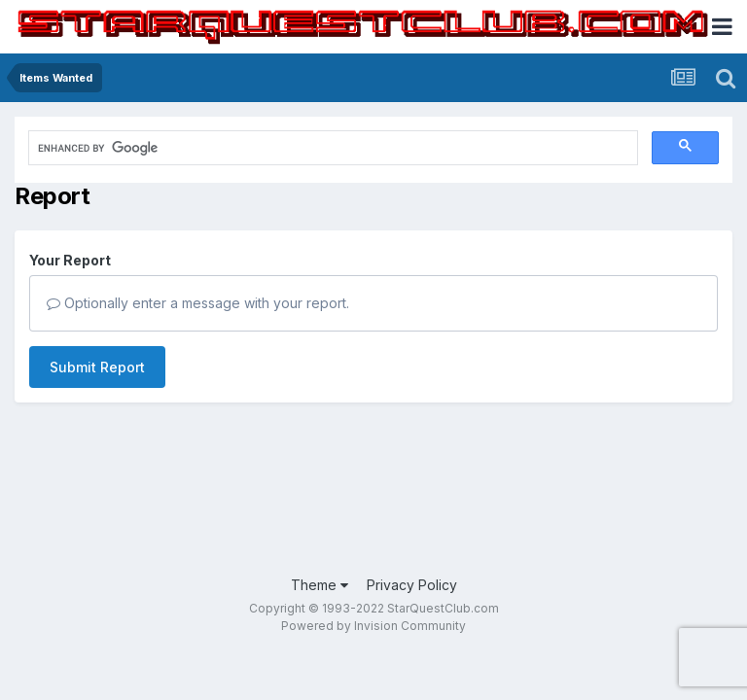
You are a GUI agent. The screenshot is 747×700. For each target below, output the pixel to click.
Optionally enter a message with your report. (198, 303)
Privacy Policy (412, 585)
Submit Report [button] (97, 367)
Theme (320, 585)
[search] (208, 149)
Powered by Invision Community (373, 626)
